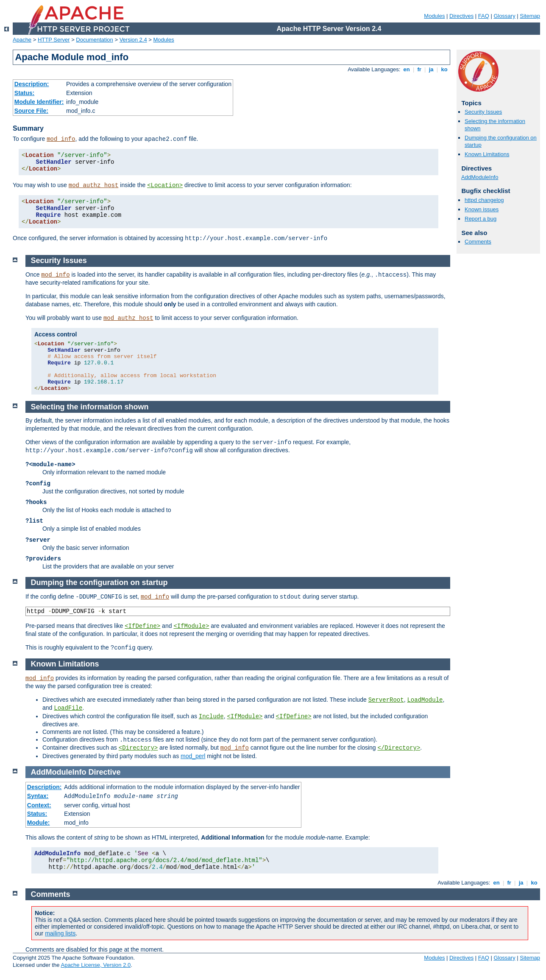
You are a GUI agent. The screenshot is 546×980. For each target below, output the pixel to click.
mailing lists (60, 933)
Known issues (482, 209)
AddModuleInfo (480, 177)
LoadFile (68, 708)
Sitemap (530, 16)
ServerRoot (386, 700)
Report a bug (481, 219)
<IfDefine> (142, 626)
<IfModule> (191, 626)
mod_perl (193, 756)
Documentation (94, 40)
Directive (105, 772)
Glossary (504, 16)
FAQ (484, 16)
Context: (39, 805)
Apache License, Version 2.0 (96, 965)
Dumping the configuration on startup (99, 582)
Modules (434, 16)
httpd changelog (484, 200)
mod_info (61, 139)
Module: (39, 823)
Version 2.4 (133, 40)
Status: (24, 93)
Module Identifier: (39, 102)
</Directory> (399, 748)
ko (444, 69)
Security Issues (483, 112)
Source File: (31, 111)
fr (419, 69)
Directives (461, 16)
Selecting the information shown (90, 407)
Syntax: (38, 796)
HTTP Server (54, 40)
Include (211, 717)
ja (431, 69)
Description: (32, 84)
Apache (22, 40)
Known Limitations (487, 154)
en (407, 69)
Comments (478, 242)
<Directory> (138, 748)
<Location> (165, 185)
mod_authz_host (94, 185)
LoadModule (425, 700)
